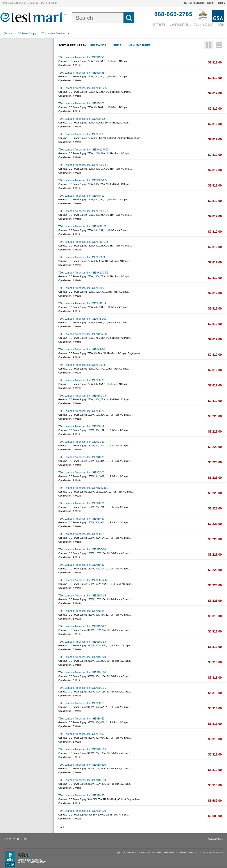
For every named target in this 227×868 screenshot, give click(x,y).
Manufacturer (140, 45)
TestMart (9, 33)
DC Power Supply (27, 33)
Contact (23, 839)
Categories (159, 25)
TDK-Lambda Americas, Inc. (56, 33)
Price (117, 45)
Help (221, 25)
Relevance (98, 45)
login (196, 25)
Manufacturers (179, 25)
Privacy (10, 839)
